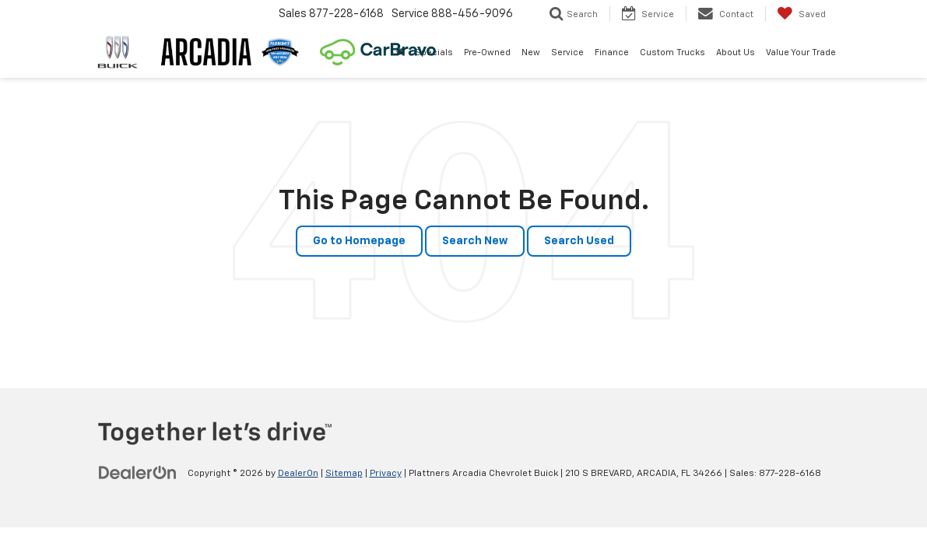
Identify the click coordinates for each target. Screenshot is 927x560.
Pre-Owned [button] (487, 52)
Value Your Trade (801, 52)
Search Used (579, 241)
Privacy (386, 474)
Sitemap (344, 474)
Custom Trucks (672, 52)
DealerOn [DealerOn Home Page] (298, 474)
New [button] (531, 52)
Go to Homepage (359, 241)
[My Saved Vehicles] (801, 14)
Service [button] (567, 52)
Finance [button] (612, 52)
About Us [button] (736, 52)
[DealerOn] (138, 473)
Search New (475, 241)
